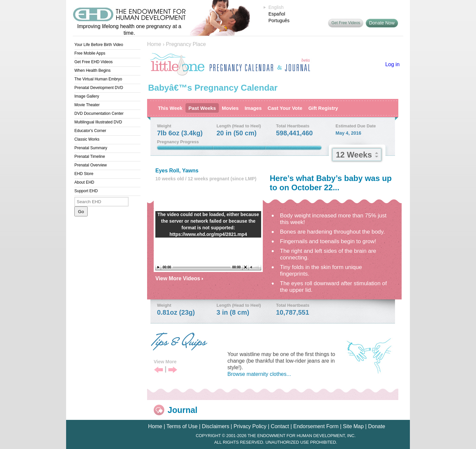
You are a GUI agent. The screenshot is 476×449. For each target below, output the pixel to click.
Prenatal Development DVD (99, 88)
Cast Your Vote (285, 108)
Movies (230, 108)
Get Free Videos (346, 23)
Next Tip (173, 370)
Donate (377, 426)
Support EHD (86, 191)
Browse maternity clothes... (259, 374)
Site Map (353, 426)
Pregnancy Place (186, 44)
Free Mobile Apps (90, 53)
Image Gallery (87, 96)
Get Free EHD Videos (94, 62)
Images (253, 108)
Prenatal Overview (91, 165)
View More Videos (179, 278)
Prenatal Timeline (90, 157)
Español (277, 14)
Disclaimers (216, 426)
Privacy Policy (250, 426)
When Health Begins (92, 70)
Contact (280, 426)
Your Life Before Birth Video (99, 45)
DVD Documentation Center (99, 113)
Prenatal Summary (91, 148)
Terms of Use (182, 426)
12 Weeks (354, 155)
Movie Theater (87, 105)
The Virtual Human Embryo (98, 79)
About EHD (84, 182)
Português (279, 21)
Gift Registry (323, 108)
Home (154, 44)
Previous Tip (159, 370)
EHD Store (84, 174)
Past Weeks (202, 108)
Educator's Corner (90, 131)
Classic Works (87, 139)
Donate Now (382, 23)
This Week (170, 108)
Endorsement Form (316, 426)
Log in (392, 64)
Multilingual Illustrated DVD (98, 122)
